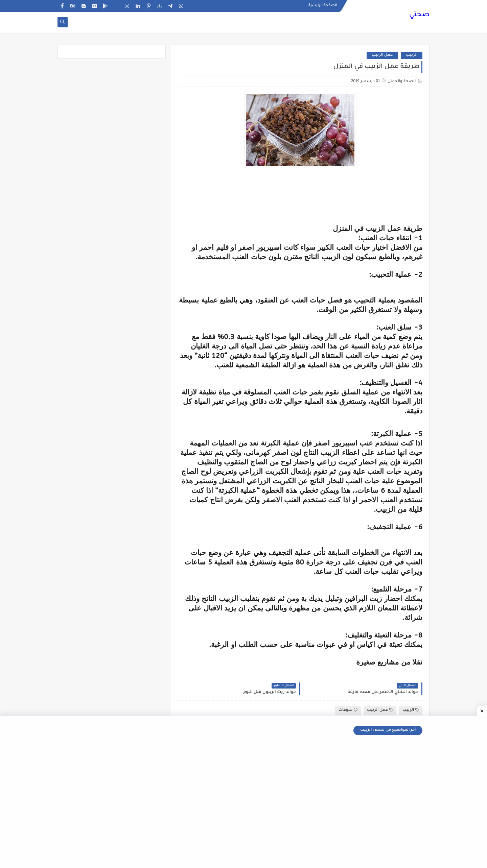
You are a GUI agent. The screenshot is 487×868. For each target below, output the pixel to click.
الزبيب (412, 55)
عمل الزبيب (382, 55)
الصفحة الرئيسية (323, 5)
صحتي (419, 15)
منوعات (348, 710)
